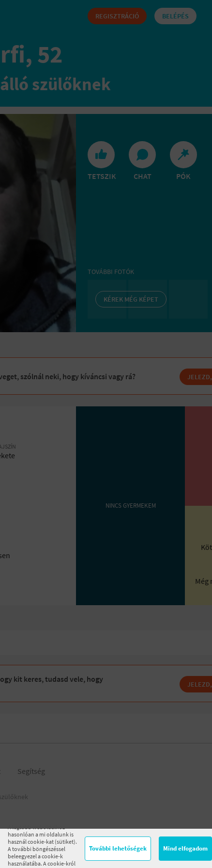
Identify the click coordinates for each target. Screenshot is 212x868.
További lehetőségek (118, 848)
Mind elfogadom (185, 848)
